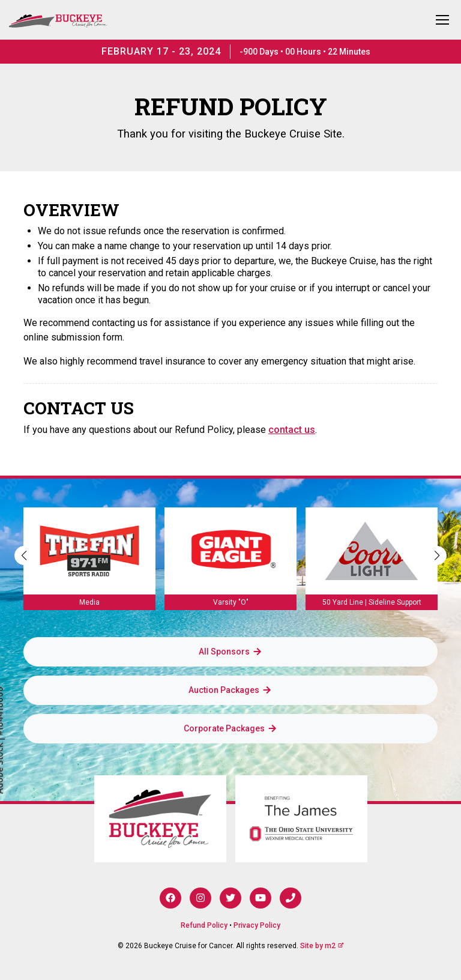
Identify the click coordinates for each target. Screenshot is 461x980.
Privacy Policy (257, 925)
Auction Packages (230, 690)
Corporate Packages (231, 728)
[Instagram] (200, 898)
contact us (292, 430)
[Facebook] (170, 898)
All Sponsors (231, 652)
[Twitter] (230, 898)
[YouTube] (261, 898)
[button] (437, 555)
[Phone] (291, 898)
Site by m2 (322, 946)
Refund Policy (204, 925)
